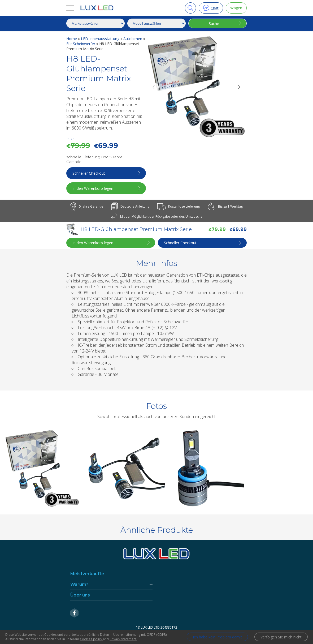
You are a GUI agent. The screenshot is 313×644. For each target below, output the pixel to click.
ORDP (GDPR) (157, 635)
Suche (214, 23)
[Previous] (154, 87)
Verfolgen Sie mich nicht (281, 637)
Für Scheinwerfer (81, 44)
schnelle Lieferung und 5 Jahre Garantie (94, 159)
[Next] (238, 87)
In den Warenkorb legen (93, 188)
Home (72, 39)
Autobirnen (133, 39)
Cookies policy (91, 639)
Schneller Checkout (89, 173)
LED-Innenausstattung (101, 39)
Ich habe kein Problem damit (217, 637)
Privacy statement (123, 639)
